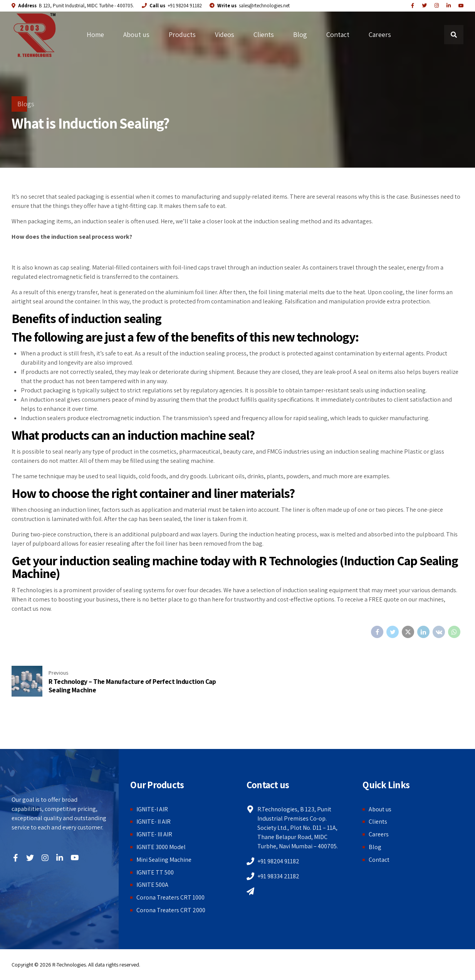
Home (95, 34)
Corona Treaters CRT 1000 (170, 897)
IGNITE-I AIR (152, 809)
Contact (338, 34)
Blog (300, 34)
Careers (380, 34)
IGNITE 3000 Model (161, 847)
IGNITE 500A (152, 885)
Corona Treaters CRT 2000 (171, 910)
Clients (264, 34)
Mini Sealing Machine (164, 860)
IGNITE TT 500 (155, 872)
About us (136, 34)
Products (182, 34)
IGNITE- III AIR (154, 834)
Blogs (26, 104)
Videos (225, 34)
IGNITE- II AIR (154, 822)
